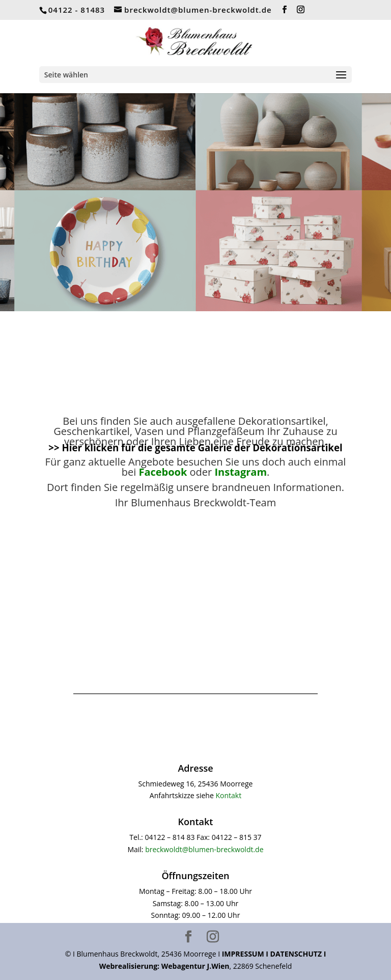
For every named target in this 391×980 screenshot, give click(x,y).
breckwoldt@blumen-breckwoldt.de (204, 849)
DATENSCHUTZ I (298, 954)
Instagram (241, 472)
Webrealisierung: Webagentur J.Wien (164, 966)
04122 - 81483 (77, 10)
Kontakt (228, 795)
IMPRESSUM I (246, 954)
